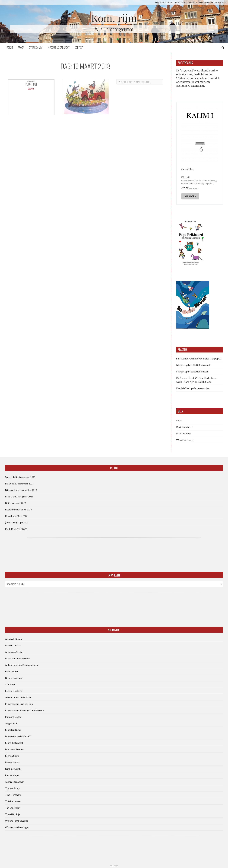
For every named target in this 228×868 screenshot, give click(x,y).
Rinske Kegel (12, 775)
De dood (10, 483)
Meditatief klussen (198, 371)
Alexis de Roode (14, 639)
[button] (191, 242)
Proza (21, 48)
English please (166, 2)
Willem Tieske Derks (16, 821)
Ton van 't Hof (13, 808)
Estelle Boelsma (14, 691)
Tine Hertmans (13, 795)
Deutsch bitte (180, 2)
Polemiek (209, 2)
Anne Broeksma (14, 645)
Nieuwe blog (12, 490)
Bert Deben (11, 671)
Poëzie (10, 48)
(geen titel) (11, 477)
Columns (191, 2)
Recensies (219, 2)
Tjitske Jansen (13, 801)
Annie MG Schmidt (128, 82)
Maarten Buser (13, 730)
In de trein (10, 496)
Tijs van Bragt (13, 788)
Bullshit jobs (205, 382)
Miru (138, 82)
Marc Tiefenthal (14, 743)
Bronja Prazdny (13, 678)
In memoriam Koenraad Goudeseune (25, 710)
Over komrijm (36, 48)
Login (179, 420)
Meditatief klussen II (199, 365)
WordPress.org (185, 440)
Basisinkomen (13, 509)
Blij (7, 503)
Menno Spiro (12, 756)
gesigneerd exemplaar (190, 86)
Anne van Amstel (14, 652)
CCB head (114, 865)
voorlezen (146, 82)
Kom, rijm (114, 18)
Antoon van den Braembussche (22, 665)
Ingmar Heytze (13, 717)
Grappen (200, 2)
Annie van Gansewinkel (17, 658)
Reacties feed (184, 433)
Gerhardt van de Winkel (18, 697)
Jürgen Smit (11, 723)
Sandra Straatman (15, 782)
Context (79, 48)
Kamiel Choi (183, 388)
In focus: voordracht (59, 48)
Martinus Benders (15, 749)
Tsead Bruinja (13, 814)
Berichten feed (184, 427)
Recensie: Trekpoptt (209, 358)
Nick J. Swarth (13, 769)
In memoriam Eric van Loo (19, 704)
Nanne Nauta (12, 762)
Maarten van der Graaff (18, 736)
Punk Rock (11, 529)
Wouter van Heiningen (17, 827)
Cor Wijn (10, 684)
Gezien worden (201, 388)
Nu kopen (190, 196)
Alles (157, 2)
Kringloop (11, 516)
